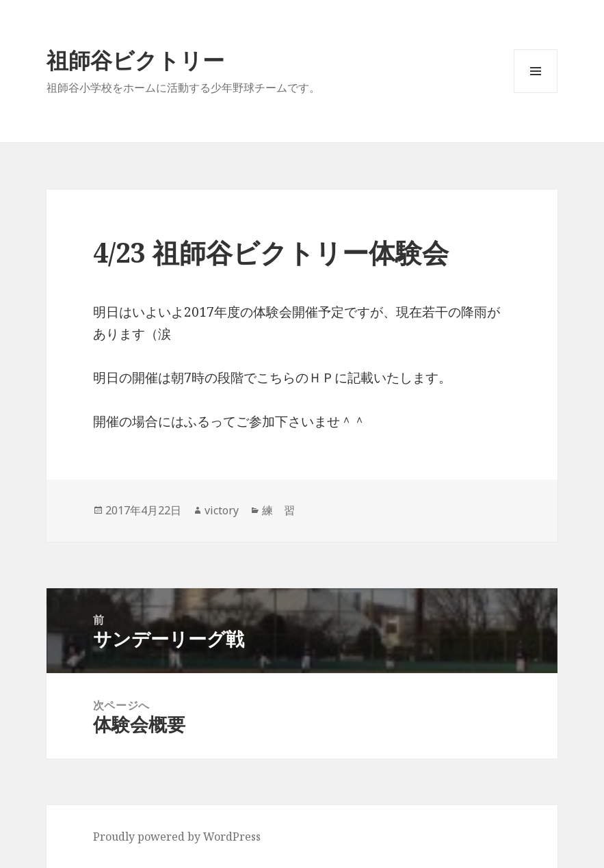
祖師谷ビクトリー (135, 60)
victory (222, 510)
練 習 (278, 510)
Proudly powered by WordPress (177, 837)
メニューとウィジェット (536, 93)
